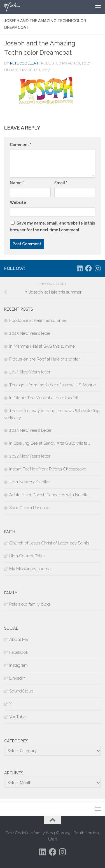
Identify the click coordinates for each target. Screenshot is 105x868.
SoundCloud (21, 691)
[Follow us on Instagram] (97, 268)
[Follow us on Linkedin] (80, 268)
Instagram (18, 665)
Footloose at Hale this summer (38, 320)
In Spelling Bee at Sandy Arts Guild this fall (49, 443)
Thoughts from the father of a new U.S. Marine (53, 385)
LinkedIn (17, 678)
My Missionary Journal (31, 569)
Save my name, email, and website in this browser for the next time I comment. (52, 227)
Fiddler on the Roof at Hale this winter (45, 359)
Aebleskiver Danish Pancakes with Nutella (49, 495)
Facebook (19, 652)
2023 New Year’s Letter (30, 430)
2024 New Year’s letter (30, 372)
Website (18, 202)
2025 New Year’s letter (30, 333)
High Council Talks (27, 556)
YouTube (18, 717)
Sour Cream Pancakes (30, 508)
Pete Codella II (24, 63)
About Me (19, 640)
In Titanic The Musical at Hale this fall (44, 398)
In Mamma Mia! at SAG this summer (43, 346)
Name (17, 183)
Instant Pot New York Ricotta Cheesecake (48, 469)
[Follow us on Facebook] (88, 268)
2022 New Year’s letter (30, 456)
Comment (20, 145)
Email (61, 183)
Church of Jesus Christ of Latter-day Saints (49, 543)
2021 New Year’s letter (30, 482)
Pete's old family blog (30, 604)
